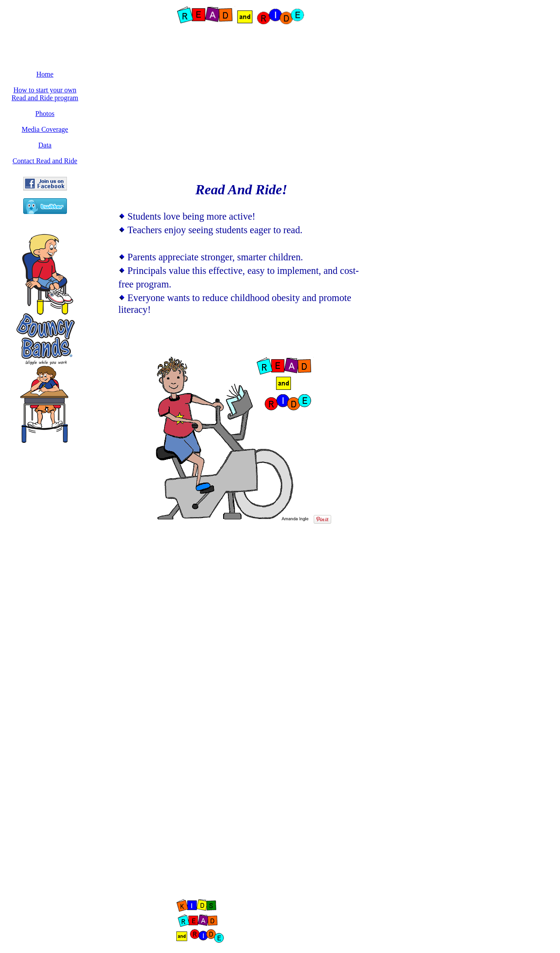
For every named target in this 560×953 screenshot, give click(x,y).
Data (45, 145)
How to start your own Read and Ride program (45, 94)
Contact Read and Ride (45, 161)
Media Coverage (45, 129)
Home (45, 74)
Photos (45, 114)
